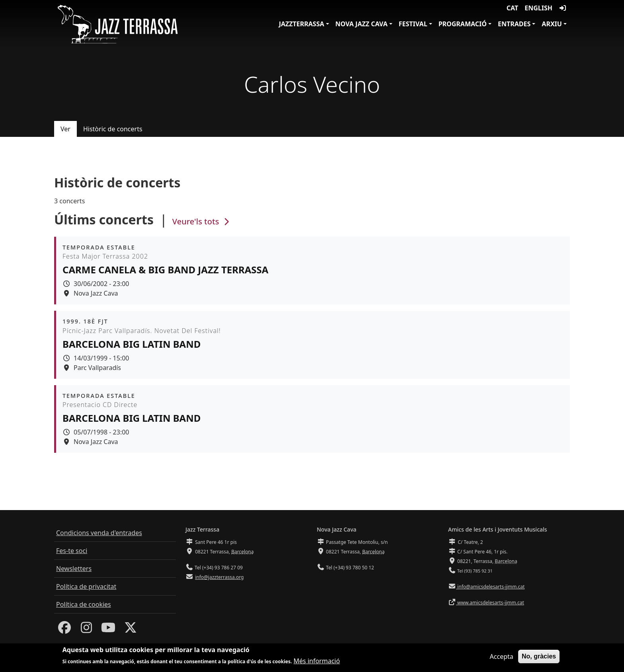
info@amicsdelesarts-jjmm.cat (490, 587)
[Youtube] (108, 630)
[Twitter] (131, 630)
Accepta (502, 658)
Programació (463, 24)
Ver (65, 129)
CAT (512, 8)
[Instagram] (86, 630)
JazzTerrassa (302, 24)
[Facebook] (64, 630)
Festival (413, 24)
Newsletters (74, 569)
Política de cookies (84, 604)
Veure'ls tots (202, 221)
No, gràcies (539, 658)
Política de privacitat (86, 586)
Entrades (514, 24)
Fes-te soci (72, 551)
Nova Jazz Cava (362, 24)
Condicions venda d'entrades (99, 533)
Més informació (317, 663)
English (538, 8)
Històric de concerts (113, 129)
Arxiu (552, 24)
